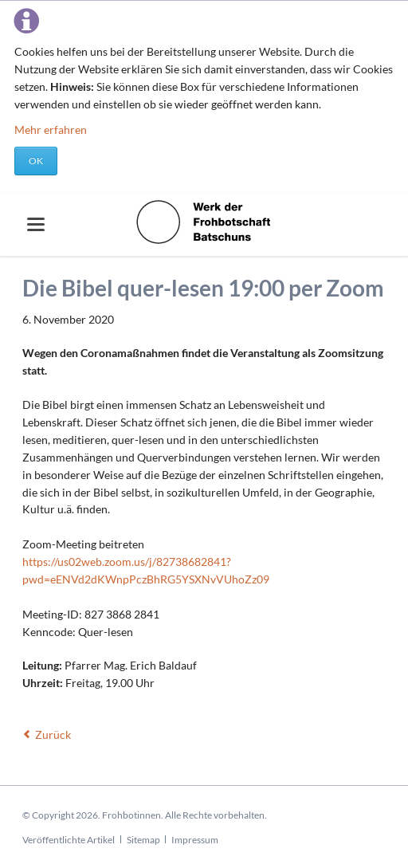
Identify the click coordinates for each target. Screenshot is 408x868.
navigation (36, 224)
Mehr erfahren (51, 130)
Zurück (53, 734)
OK (36, 161)
